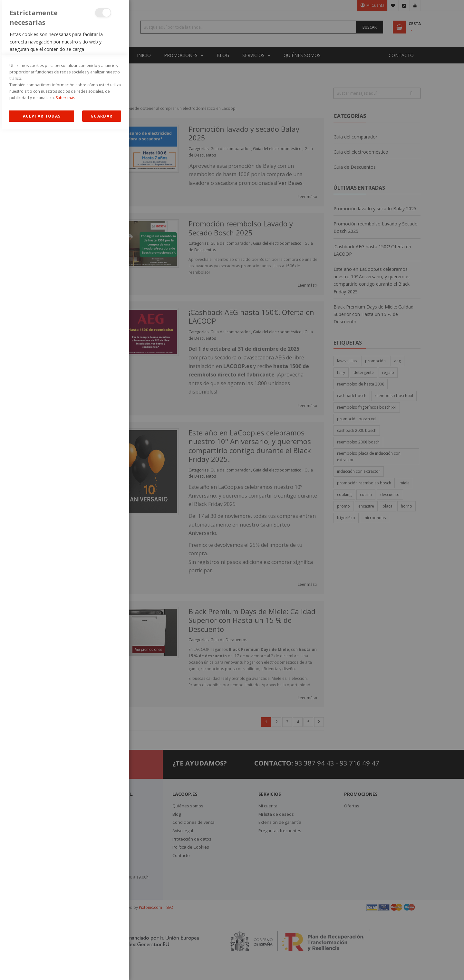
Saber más (65, 948)
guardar (101, 967)
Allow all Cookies (42, 967)
